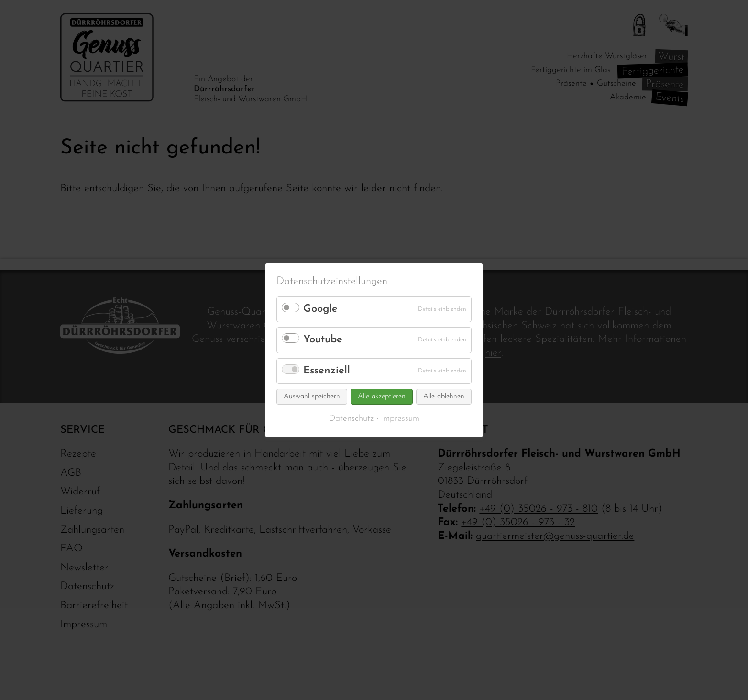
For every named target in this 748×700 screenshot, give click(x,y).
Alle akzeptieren (382, 397)
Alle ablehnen (444, 397)
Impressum (400, 419)
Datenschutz (351, 419)
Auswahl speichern (312, 397)
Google (320, 309)
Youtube (323, 340)
